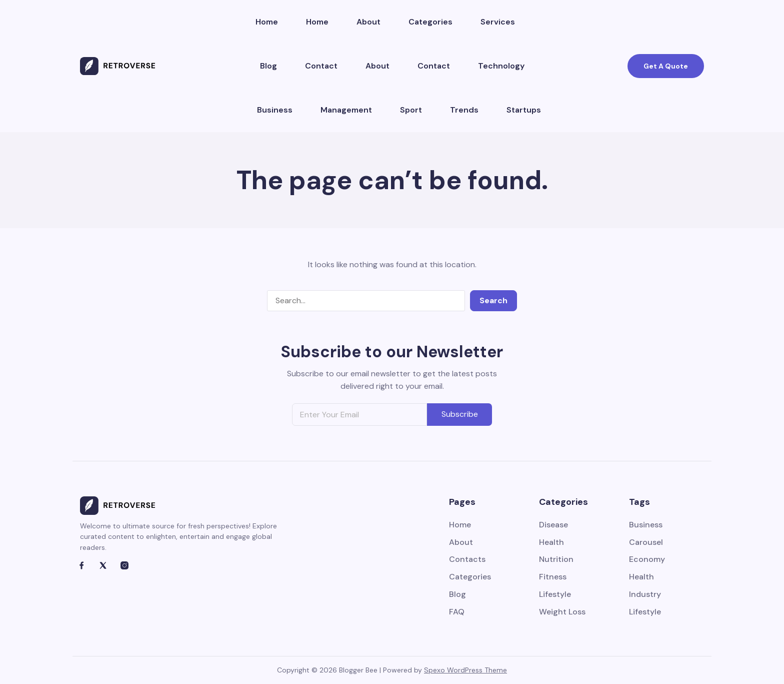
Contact (321, 66)
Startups (524, 110)
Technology (501, 66)
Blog (268, 66)
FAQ (457, 612)
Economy (647, 560)
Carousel (646, 543)
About (368, 22)
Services (498, 22)
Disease (553, 525)
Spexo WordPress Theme (465, 670)
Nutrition (556, 560)
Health (551, 543)
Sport (411, 110)
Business (275, 110)
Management (346, 110)
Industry (645, 595)
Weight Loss (562, 612)
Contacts (467, 560)
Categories (430, 22)
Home (267, 22)
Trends (464, 110)
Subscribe (460, 414)
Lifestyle (555, 595)
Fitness (553, 577)
